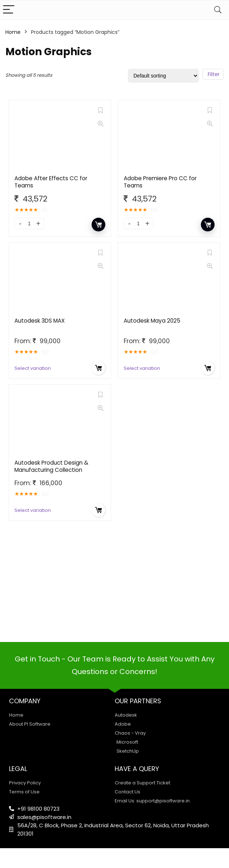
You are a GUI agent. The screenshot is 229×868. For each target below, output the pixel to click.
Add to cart (98, 225)
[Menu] (9, 10)
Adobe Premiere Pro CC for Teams (160, 182)
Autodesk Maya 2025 (152, 321)
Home (13, 32)
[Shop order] (163, 76)
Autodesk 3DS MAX (39, 321)
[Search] (218, 10)
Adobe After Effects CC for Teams (51, 182)
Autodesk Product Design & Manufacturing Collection (51, 466)
